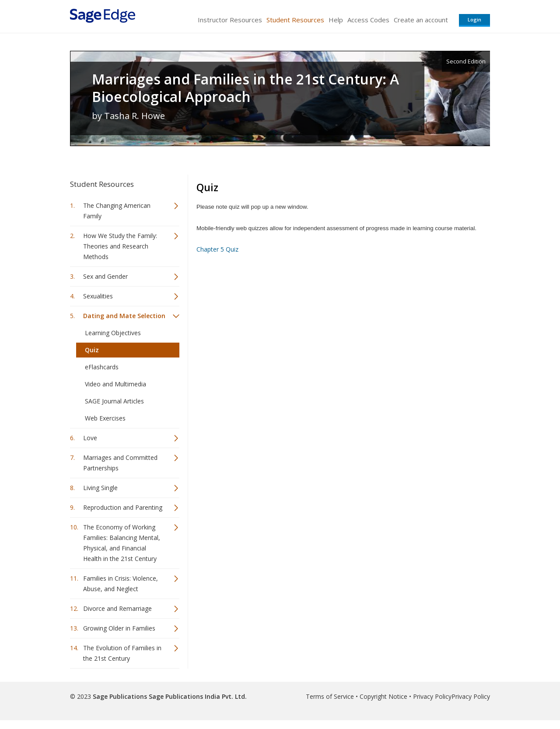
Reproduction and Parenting (123, 507)
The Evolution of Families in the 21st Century (122, 653)
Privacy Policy (432, 696)
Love (90, 438)
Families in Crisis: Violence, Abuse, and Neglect (121, 584)
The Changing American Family (117, 211)
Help (336, 20)
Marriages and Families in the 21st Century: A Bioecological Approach (245, 88)
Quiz (92, 350)
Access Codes (368, 20)
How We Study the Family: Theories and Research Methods (120, 246)
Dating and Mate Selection (124, 316)
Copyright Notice (383, 696)
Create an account (421, 20)
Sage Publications (120, 696)
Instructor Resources (230, 20)
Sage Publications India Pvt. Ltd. (197, 696)
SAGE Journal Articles (114, 401)
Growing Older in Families (119, 628)
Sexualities (98, 296)
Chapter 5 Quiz (217, 249)
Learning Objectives (113, 333)
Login (474, 19)
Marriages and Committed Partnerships (120, 463)
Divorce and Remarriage (117, 608)
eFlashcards (102, 367)
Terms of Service (330, 696)
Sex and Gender (105, 276)
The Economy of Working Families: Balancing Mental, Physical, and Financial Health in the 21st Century (122, 543)
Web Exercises (105, 418)
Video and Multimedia (115, 384)
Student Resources (295, 20)
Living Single (100, 488)
